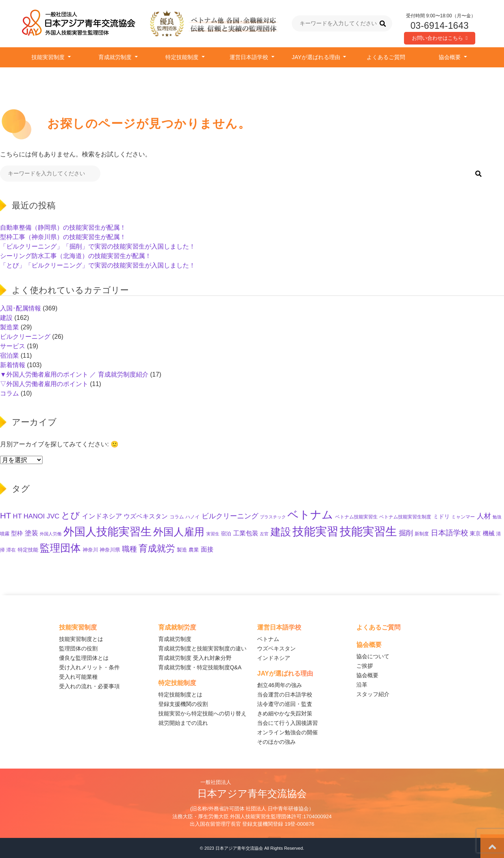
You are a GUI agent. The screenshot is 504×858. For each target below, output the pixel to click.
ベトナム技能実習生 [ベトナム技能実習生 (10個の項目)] (356, 517)
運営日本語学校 (250, 57)
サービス (13, 346)
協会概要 (450, 57)
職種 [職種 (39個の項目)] (130, 549)
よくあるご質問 (386, 57)
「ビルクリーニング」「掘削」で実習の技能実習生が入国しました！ (98, 246)
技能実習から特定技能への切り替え (202, 713)
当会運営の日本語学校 (285, 695)
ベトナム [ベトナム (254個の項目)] (310, 514)
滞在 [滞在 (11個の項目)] (11, 550)
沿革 (362, 685)
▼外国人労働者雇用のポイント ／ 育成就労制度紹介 (74, 374)
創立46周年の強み (280, 685)
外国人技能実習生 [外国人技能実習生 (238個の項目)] (107, 532)
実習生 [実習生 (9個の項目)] (213, 534)
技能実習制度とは (81, 639)
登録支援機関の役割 (183, 704)
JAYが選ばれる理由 (317, 57)
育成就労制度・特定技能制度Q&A (200, 667)
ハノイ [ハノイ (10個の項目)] (193, 517)
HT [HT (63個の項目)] (6, 515)
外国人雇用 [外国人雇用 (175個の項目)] (179, 532)
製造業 (9, 327)
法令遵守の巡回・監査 (285, 704)
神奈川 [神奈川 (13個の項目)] (90, 550)
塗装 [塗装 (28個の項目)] (31, 533)
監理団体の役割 (78, 648)
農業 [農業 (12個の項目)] (194, 550)
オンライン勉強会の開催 (287, 732)
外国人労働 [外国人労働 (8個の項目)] (51, 534)
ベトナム (268, 639)
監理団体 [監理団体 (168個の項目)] (60, 548)
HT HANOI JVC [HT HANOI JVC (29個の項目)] (36, 516)
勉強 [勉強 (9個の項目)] (497, 517)
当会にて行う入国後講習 (287, 723)
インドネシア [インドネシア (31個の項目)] (102, 516)
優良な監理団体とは (84, 658)
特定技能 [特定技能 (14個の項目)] (28, 550)
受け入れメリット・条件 (89, 667)
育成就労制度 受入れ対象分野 (195, 658)
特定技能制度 (183, 57)
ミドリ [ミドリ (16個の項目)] (441, 516)
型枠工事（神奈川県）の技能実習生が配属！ (63, 237)
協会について (373, 656)
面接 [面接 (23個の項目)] (207, 549)
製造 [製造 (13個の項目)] (182, 550)
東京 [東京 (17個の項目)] (475, 533)
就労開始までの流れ (183, 723)
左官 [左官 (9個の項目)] (264, 534)
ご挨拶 (365, 666)
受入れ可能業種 (78, 677)
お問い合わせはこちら (440, 38)
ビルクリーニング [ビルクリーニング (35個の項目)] (230, 516)
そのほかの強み (276, 742)
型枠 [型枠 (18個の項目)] (17, 533)
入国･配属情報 (20, 308)
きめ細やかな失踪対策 (285, 713)
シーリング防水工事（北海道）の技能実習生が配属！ (76, 256)
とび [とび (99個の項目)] (70, 515)
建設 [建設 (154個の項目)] (281, 532)
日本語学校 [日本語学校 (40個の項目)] (449, 533)
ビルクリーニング (25, 337)
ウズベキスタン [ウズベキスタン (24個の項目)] (146, 516)
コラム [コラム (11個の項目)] (177, 517)
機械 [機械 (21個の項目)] (489, 533)
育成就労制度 (116, 57)
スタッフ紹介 (373, 694)
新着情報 (13, 365)
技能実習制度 (49, 57)
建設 (6, 318)
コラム (9, 393)
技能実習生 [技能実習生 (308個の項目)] (368, 531)
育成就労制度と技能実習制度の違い (202, 648)
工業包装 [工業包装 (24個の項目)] (246, 533)
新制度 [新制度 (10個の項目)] (422, 534)
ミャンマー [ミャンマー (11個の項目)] (463, 517)
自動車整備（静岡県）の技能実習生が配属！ (63, 227)
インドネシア (274, 658)
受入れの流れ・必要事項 (89, 686)
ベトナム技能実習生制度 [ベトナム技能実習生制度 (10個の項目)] (405, 517)
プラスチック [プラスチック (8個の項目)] (273, 517)
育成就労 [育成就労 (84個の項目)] (157, 549)
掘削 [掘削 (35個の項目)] (406, 533)
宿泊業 (9, 356)
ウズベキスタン (276, 648)
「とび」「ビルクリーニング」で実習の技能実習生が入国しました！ (98, 265)
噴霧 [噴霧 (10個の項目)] (5, 534)
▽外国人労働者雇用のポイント (44, 384)
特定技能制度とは (180, 695)
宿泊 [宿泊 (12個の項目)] (226, 534)
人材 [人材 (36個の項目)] (484, 516)
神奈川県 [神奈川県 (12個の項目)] (110, 550)
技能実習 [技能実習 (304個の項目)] (315, 531)
